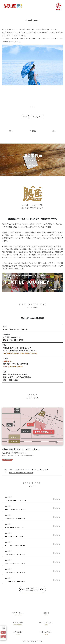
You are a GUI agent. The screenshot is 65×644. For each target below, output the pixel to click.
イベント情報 (18, 624)
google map (7, 460)
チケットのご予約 (46, 624)
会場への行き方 (46, 633)
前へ (11, 131)
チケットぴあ (3, 636)
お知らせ (46, 614)
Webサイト (38, 117)
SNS (25, 117)
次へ (54, 131)
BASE (3, 632)
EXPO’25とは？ (18, 614)
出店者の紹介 (18, 633)
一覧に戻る (32, 131)
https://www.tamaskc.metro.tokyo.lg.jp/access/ (21, 473)
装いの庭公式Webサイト (32, 165)
